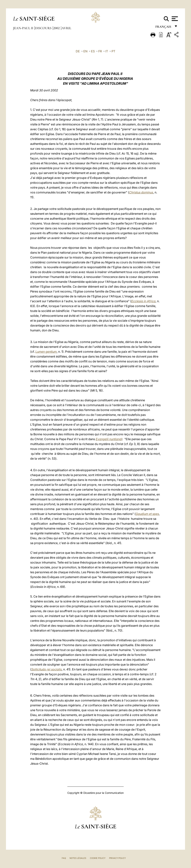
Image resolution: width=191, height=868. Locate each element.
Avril (66, 28)
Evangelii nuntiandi (109, 439)
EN (85, 51)
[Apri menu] (174, 19)
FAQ (64, 858)
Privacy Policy (117, 858)
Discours (44, 28)
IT (107, 51)
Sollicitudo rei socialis (47, 669)
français (164, 28)
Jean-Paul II (24, 28)
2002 (57, 28)
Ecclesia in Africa (143, 301)
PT (113, 51)
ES (93, 51)
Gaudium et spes (147, 514)
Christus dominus (141, 192)
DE (78, 51)
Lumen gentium (46, 352)
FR (100, 51)
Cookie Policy (98, 858)
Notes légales (78, 858)
